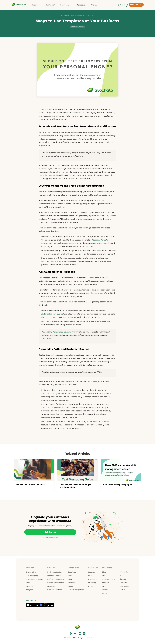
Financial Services (54, 576)
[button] (34, 568)
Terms (105, 593)
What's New (124, 572)
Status (122, 590)
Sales (90, 576)
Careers (123, 579)
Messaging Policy (109, 579)
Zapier (70, 586)
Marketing (92, 583)
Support (91, 572)
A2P (104, 586)
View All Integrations (76, 590)
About (122, 575)
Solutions (51, 5)
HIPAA (91, 586)
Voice (28, 583)
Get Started (50, 532)
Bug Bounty (124, 586)
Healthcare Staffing (55, 572)
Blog (62, 15)
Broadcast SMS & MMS (34, 579)
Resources (66, 5)
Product (37, 5)
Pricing (94, 5)
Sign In (123, 5)
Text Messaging (32, 576)
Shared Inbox (31, 572)
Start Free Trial (136, 5)
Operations (93, 579)
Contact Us (124, 583)
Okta (70, 579)
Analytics (29, 590)
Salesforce (72, 572)
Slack (70, 576)
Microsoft (72, 583)
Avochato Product (77, 27)
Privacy (105, 590)
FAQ (104, 576)
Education (51, 586)
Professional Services (56, 579)
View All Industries (55, 590)
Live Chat (29, 586)
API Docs (106, 583)
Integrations (81, 5)
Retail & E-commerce (56, 583)
